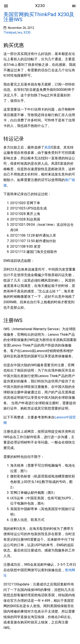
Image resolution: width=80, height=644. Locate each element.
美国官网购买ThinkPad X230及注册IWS (39, 17)
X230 (27, 32)
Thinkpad (10, 32)
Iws (20, 32)
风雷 (48, 147)
